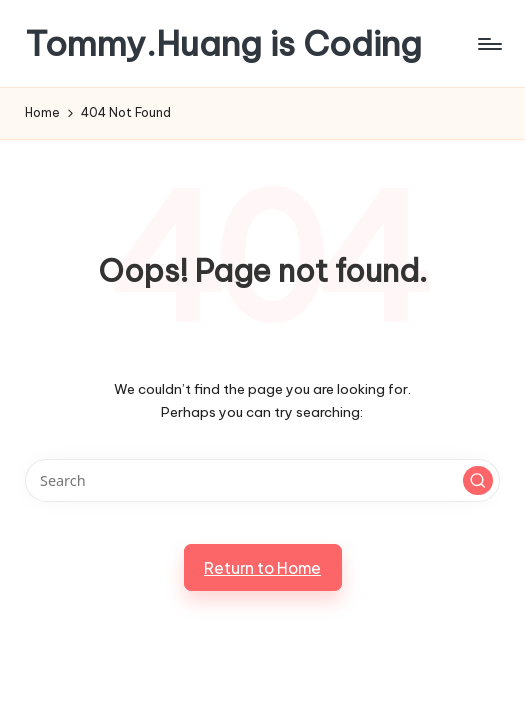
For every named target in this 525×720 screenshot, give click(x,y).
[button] (478, 481)
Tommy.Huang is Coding (223, 43)
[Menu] (488, 44)
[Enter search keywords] (262, 480)
